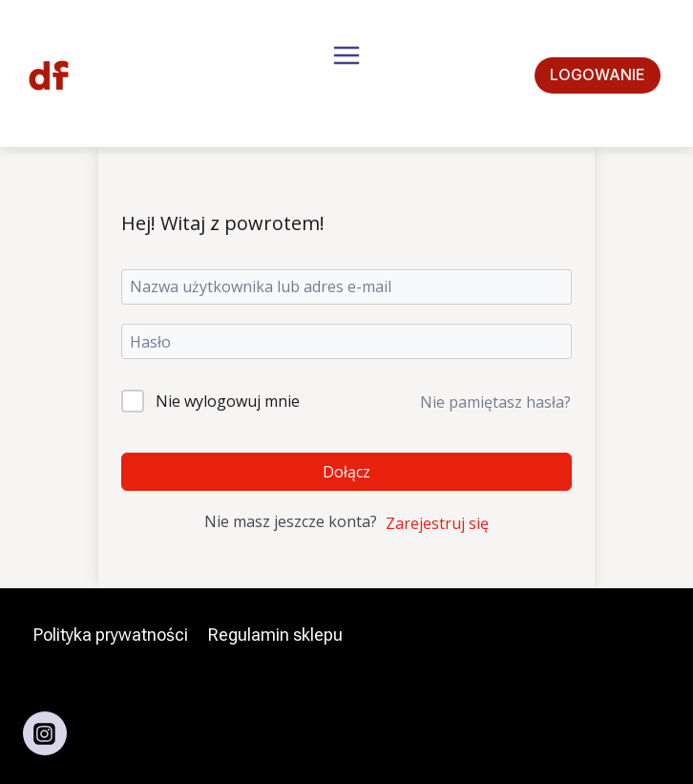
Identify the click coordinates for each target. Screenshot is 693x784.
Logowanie (598, 74)
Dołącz (346, 472)
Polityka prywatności (111, 635)
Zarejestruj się (437, 523)
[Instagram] (45, 733)
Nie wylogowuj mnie (228, 401)
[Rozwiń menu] (346, 75)
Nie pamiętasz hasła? (495, 402)
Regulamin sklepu (275, 635)
